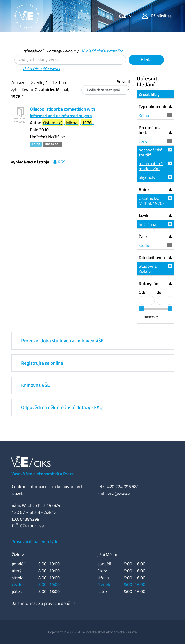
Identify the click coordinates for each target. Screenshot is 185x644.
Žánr (143, 237)
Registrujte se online (42, 363)
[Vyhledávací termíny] (70, 60)
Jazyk (144, 216)
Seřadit (123, 81)
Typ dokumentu (153, 107)
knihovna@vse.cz (114, 493)
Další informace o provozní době (41, 603)
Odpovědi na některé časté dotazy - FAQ (62, 407)
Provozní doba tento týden (36, 542)
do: (159, 292)
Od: (142, 292)
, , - (68, 123)
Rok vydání (149, 283)
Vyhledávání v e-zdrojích (102, 51)
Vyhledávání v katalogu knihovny (50, 51)
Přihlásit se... (158, 16)
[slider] (141, 309)
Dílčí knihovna (152, 257)
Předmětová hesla (150, 130)
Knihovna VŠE (36, 385)
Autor (144, 190)
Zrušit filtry (149, 94)
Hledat (146, 60)
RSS (59, 162)
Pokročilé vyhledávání (41, 68)
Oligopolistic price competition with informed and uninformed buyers (63, 112)
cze (123, 16)
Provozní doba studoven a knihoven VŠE (62, 341)
